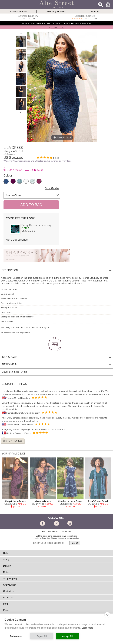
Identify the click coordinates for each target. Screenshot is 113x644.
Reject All (42, 636)
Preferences (16, 636)
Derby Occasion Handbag (36, 225)
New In (95, 11)
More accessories (17, 240)
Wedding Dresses (56, 11)
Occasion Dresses (18, 11)
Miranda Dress (43, 501)
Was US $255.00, (24, 170)
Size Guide (52, 188)
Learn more (87, 628)
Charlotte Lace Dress (70, 501)
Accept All (67, 636)
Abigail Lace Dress (15, 501)
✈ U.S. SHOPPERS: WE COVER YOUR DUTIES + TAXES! (56, 23)
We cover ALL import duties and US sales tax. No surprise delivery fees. (38, 161)
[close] (107, 615)
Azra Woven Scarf (98, 501)
